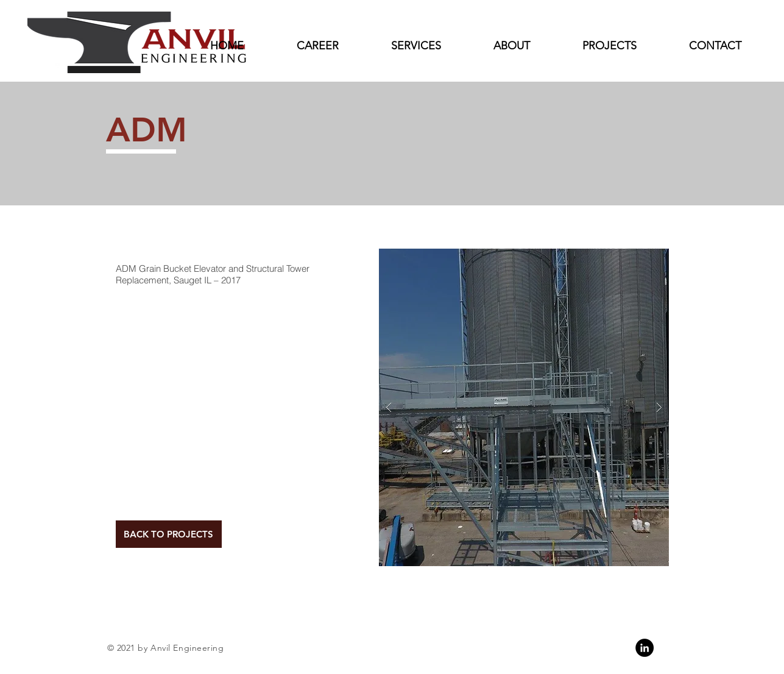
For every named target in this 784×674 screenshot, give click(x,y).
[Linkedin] (645, 648)
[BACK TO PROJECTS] (169, 534)
